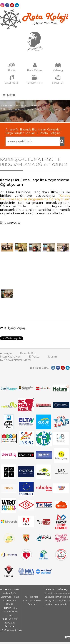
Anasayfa (12, 129)
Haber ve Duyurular (28, 105)
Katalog (58, 70)
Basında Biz (28, 129)
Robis (12, 70)
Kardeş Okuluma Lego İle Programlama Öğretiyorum (35, 109)
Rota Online (35, 70)
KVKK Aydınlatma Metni (15, 360)
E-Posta (42, 133)
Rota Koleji (6, 105)
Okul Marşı (12, 83)
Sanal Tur (58, 83)
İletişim (55, 133)
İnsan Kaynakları (50, 129)
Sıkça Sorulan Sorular (20, 133)
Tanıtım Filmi (35, 83)
